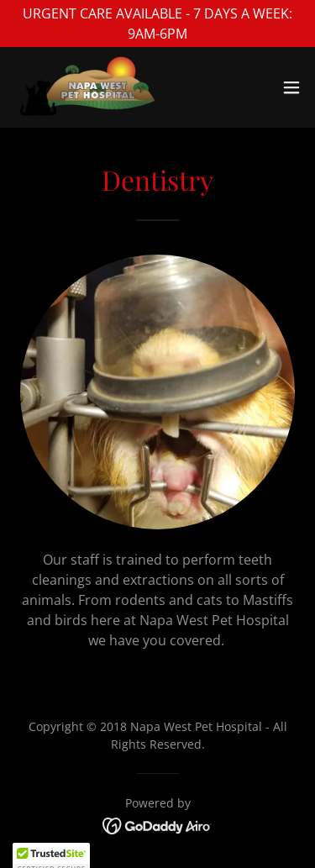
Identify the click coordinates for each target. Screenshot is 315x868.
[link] (88, 87)
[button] (291, 87)
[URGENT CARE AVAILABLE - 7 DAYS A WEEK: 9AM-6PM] (157, 24)
